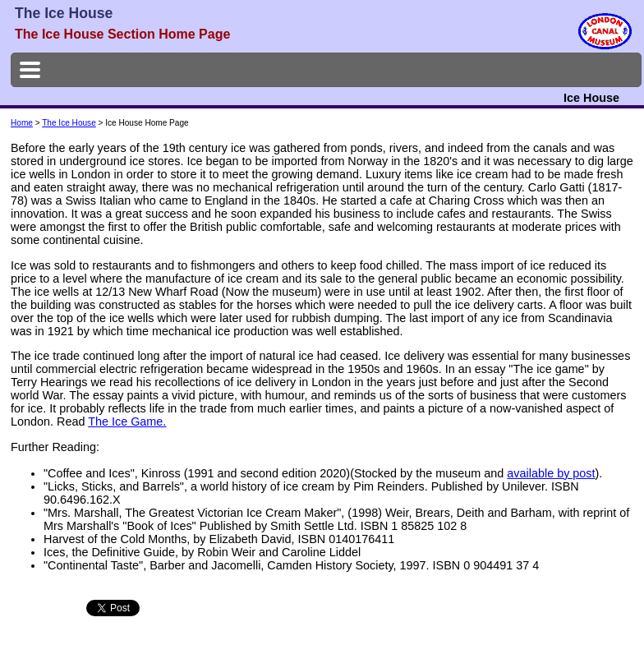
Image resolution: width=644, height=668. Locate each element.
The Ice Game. (127, 422)
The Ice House (69, 123)
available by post (551, 473)
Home (22, 123)
